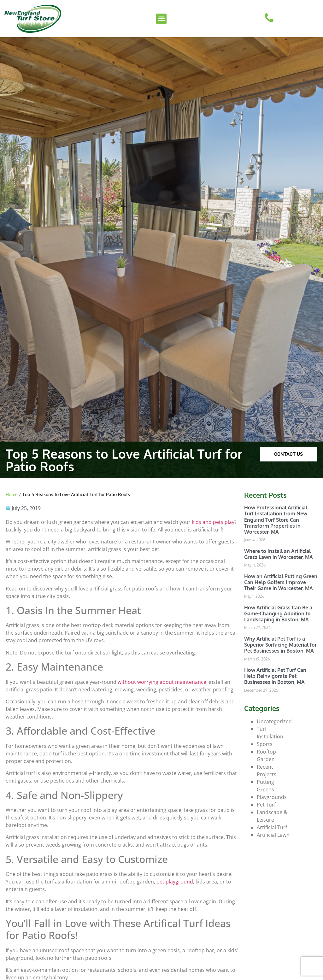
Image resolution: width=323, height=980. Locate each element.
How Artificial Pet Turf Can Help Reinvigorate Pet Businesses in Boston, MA (275, 676)
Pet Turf (266, 805)
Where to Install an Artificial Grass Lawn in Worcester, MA (279, 554)
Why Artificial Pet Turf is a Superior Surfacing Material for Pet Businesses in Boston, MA (280, 645)
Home (12, 494)
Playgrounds (272, 797)
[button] (161, 19)
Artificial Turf (272, 827)
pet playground (175, 882)
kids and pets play (213, 522)
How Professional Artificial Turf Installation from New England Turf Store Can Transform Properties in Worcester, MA (276, 520)
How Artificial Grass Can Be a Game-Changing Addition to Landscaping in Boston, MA (278, 613)
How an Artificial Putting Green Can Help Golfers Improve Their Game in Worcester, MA (281, 582)
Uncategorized (274, 721)
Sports (265, 744)
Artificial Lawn (273, 835)
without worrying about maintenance (162, 682)
